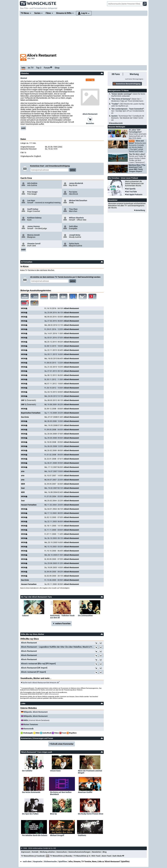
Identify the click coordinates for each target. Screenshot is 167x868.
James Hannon (34, 226)
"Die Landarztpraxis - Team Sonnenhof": (128, 111)
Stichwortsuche (50, 861)
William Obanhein (76, 218)
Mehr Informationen (52, 694)
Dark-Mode (119, 856)
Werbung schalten (47, 852)
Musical (24, 78)
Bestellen (90, 123)
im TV (31, 68)
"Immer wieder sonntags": (128, 95)
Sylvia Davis (74, 244)
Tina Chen (73, 209)
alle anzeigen (25, 296)
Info (23, 68)
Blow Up (53, 814)
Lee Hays (31, 200)
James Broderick (76, 183)
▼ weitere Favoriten (62, 624)
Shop (57, 68)
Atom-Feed (106, 856)
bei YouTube (132, 192)
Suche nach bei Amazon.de (41, 683)
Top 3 (39, 68)
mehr (23, 128)
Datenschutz (62, 852)
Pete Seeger (32, 192)
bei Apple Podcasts (134, 194)
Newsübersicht (116, 123)
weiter (73, 170)
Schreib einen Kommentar (62, 744)
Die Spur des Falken (30, 814)
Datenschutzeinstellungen (79, 852)
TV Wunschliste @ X (82, 856)
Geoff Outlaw (33, 209)
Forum (48, 68)
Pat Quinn (73, 192)
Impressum (26, 852)
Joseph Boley (75, 235)
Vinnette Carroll (34, 244)
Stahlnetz (82, 835)
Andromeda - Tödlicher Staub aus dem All (62, 617)
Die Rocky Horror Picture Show (91, 814)
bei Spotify (131, 189)
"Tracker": (128, 105)
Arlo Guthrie (32, 183)
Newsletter (97, 852)
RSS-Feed (96, 856)
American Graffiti (85, 792)
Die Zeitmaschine (85, 616)
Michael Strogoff (57, 835)
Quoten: (128, 118)
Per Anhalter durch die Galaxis (35, 835)
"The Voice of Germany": (127, 100)
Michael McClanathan (78, 200)
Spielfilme (63, 861)
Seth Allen (73, 226)
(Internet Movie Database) (37, 720)
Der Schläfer (27, 771)
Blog (105, 852)
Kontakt (35, 852)
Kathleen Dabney (34, 218)
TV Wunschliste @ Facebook (33, 856)
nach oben (26, 861)
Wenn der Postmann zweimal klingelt (90, 772)
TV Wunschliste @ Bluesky (61, 856)
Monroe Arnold (33, 235)
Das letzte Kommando (31, 792)
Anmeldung (140, 210)
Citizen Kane (55, 771)
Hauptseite (38, 861)
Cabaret (25, 616)
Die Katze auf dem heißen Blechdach (61, 793)
